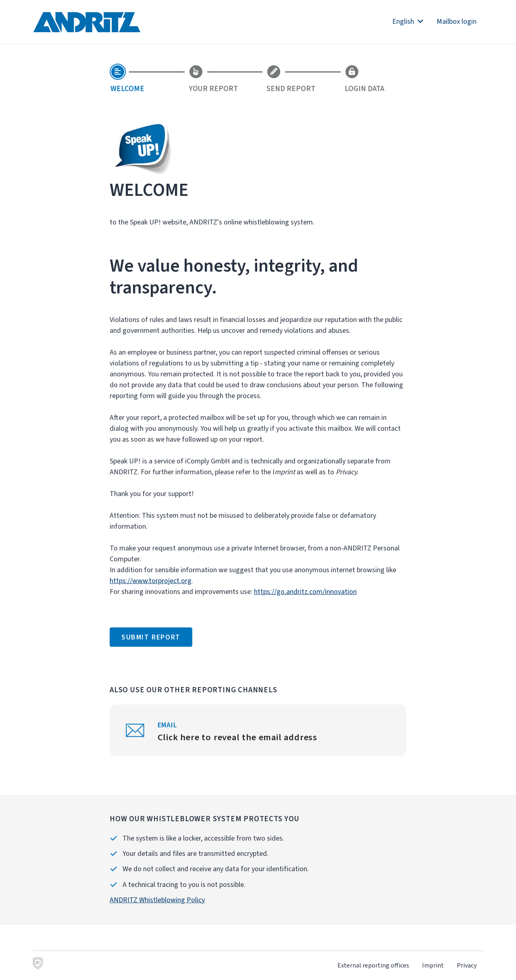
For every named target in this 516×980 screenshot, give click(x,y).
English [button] (408, 21)
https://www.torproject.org (151, 581)
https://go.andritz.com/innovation (305, 592)
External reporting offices (373, 965)
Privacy (467, 965)
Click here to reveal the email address (237, 737)
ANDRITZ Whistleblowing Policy (157, 900)
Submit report (151, 637)
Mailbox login (457, 21)
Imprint (433, 965)
